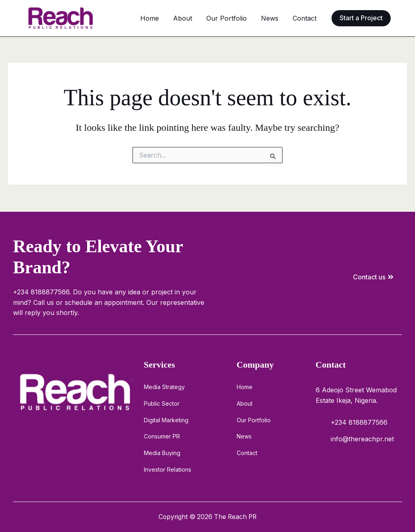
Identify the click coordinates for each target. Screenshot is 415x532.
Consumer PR (162, 436)
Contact (307, 18)
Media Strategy (164, 386)
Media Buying (162, 452)
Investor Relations (168, 469)
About (204, 18)
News (279, 18)
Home (177, 18)
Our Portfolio (242, 18)
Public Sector (162, 403)
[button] (361, 18)
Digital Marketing (166, 419)
